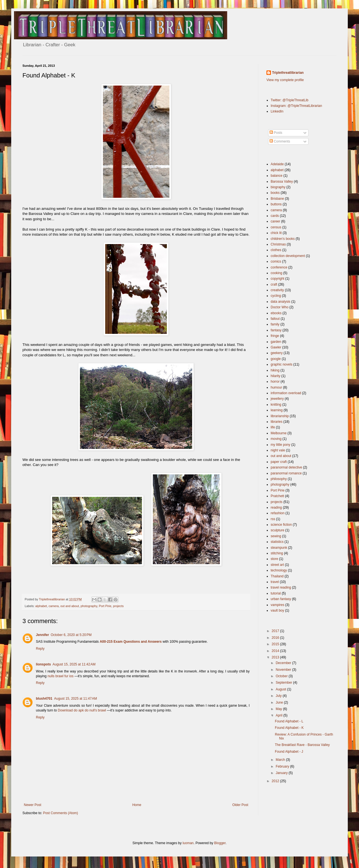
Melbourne (279, 433)
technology (279, 570)
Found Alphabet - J (289, 752)
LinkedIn (277, 111)
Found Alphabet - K (289, 728)
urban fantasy (281, 599)
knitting (276, 405)
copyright (278, 279)
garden (276, 342)
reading (276, 508)
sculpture (278, 530)
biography (278, 187)
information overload (286, 393)
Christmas (278, 244)
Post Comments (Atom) (60, 813)
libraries (277, 422)
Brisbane (277, 199)
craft (274, 284)
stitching (277, 553)
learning (277, 410)
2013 (276, 657)
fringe (275, 336)
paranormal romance (286, 473)
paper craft (279, 462)
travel (275, 582)
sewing (276, 536)
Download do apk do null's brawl (82, 710)
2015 (276, 644)
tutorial (276, 593)
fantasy (276, 330)
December (284, 663)
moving (276, 439)
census (276, 227)
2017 (276, 631)
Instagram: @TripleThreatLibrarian (296, 106)
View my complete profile (285, 80)
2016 (276, 638)
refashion (278, 513)
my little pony (280, 445)
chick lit (276, 233)
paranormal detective (286, 467)
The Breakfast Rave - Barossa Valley (302, 745)
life (273, 427)
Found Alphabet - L (289, 721)
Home (137, 805)
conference (279, 267)
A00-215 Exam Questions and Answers (131, 642)
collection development (288, 256)
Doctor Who (279, 307)
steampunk (279, 548)
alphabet (41, 606)
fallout (275, 319)
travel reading (281, 587)
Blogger (220, 843)
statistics (277, 542)
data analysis (280, 302)
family (275, 324)
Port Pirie (105, 606)
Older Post (240, 805)
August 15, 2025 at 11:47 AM (76, 699)
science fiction (281, 525)
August (281, 689)
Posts (276, 133)
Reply (40, 649)
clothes (276, 250)
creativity (277, 290)
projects (118, 606)
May (279, 709)
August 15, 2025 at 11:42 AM (74, 664)
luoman (188, 843)
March (281, 760)
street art (277, 565)
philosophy (279, 479)
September (284, 683)
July (279, 696)
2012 (276, 781)
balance (277, 176)
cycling (276, 296)
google (276, 359)
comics (276, 261)
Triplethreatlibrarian (288, 73)
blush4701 (44, 699)
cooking (276, 273)
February (283, 766)
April (279, 715)
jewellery (277, 399)
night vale (278, 450)
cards (275, 216)
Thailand (277, 576)
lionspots (43, 664)
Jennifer (42, 635)
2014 (276, 651)
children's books (283, 239)
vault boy (277, 610)
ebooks (276, 313)
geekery (277, 353)
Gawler (276, 347)
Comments (280, 141)
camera (54, 606)
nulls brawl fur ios (60, 676)
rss (273, 519)
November (284, 670)
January (282, 773)
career (275, 221)
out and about (70, 606)
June (280, 702)
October (282, 676)
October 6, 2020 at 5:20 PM (71, 635)
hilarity (276, 376)
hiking (275, 370)
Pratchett (277, 496)
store (274, 559)
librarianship (280, 416)
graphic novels (281, 364)
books (275, 193)
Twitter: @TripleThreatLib (289, 100)
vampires (278, 605)
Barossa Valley (282, 182)
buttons (276, 204)
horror (275, 382)
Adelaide (277, 164)
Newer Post (33, 805)
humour (276, 387)
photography (89, 606)
